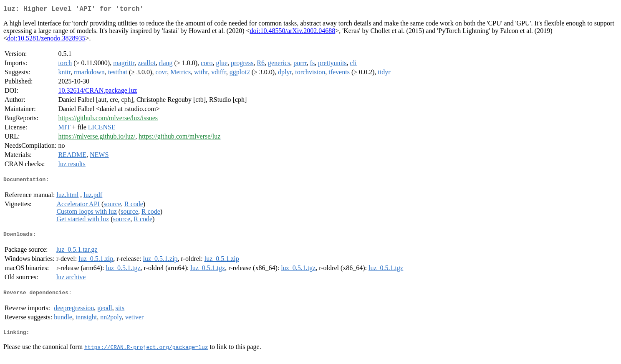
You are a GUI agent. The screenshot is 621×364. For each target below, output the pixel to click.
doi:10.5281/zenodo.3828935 (46, 40)
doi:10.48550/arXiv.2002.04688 (293, 32)
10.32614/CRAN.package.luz (97, 92)
